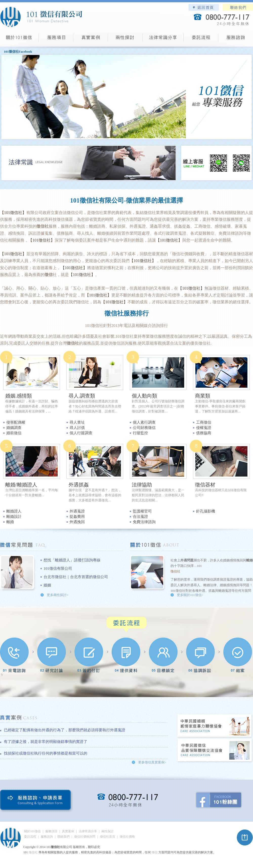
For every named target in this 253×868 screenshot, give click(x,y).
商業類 (203, 396)
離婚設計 (14, 517)
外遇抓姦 (79, 485)
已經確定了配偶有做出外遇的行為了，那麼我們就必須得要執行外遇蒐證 (65, 730)
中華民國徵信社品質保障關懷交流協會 (215, 751)
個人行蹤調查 (81, 433)
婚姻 (47, 585)
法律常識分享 (163, 39)
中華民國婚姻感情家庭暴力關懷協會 (215, 726)
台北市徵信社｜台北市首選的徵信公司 (76, 577)
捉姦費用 (77, 517)
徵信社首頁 (108, 837)
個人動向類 (144, 396)
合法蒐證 (140, 517)
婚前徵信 (14, 433)
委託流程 (201, 39)
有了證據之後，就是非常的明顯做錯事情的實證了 (46, 742)
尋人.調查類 (82, 396)
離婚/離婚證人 (21, 485)
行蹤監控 (140, 433)
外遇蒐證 (77, 511)
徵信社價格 (127, 837)
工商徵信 (204, 422)
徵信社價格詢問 (85, 837)
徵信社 (97, 325)
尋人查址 (77, 422)
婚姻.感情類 (19, 396)
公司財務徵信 (144, 428)
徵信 (155, 852)
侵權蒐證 (204, 428)
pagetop (245, 838)
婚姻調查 (14, 428)
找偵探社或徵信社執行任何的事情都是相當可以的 (46, 753)
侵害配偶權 (16, 422)
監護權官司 (142, 511)
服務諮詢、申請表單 (37, 801)
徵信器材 (205, 485)
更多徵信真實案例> (152, 762)
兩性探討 (125, 39)
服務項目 (56, 39)
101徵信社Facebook (18, 52)
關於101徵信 (32, 831)
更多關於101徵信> (190, 595)
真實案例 (91, 39)
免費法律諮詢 (144, 522)
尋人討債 (77, 428)
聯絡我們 (238, 7)
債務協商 (204, 433)
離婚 (10, 522)
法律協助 (142, 485)
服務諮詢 (236, 39)
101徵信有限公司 (58, 568)
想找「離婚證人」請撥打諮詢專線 (72, 560)
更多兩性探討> (58, 595)
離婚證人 (14, 511)
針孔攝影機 (206, 511)
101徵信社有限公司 (41, 17)
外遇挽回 (77, 522)
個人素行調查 (144, 422)
